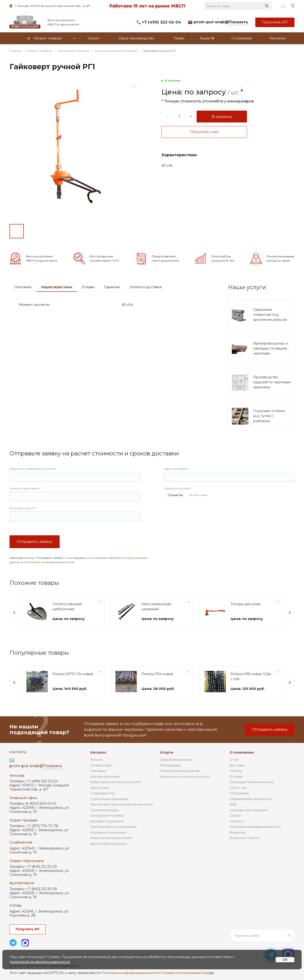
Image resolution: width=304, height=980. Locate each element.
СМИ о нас (238, 788)
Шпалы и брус (102, 765)
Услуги (167, 752)
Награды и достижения (248, 810)
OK (285, 960)
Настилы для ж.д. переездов (113, 827)
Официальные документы (250, 799)
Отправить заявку (35, 542)
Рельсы (96, 760)
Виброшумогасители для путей (115, 782)
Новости (237, 821)
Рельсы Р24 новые (157, 674)
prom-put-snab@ (221, 22)
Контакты (18, 752)
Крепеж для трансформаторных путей (122, 804)
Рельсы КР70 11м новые (73, 674)
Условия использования (181, 973)
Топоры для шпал (246, 604)
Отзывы (88, 287)
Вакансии (237, 832)
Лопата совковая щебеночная (67, 607)
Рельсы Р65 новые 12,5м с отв (251, 676)
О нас (234, 760)
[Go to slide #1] (17, 231)
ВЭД (233, 804)
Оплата (236, 771)
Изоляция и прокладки (108, 832)
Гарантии (112, 287)
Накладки (98, 771)
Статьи (235, 815)
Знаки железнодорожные (111, 838)
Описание (23, 287)
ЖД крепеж (100, 788)
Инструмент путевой (107, 815)
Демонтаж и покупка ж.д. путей (185, 776)
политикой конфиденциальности (49, 562)
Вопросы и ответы (245, 838)
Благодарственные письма (252, 782)
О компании (242, 752)
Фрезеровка (170, 765)
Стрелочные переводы (109, 799)
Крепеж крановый (105, 776)
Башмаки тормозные (107, 821)
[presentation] (14, 613)
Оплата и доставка (145, 287)
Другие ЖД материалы (109, 843)
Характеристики (57, 287)
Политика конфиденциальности (255, 827)
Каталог (98, 752)
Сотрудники (239, 793)
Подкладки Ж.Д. (103, 793)
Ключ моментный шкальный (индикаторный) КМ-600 (156, 607)
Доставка (237, 765)
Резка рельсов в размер (180, 771)
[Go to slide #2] (33, 231)
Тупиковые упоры (104, 810)
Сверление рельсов (176, 760)
